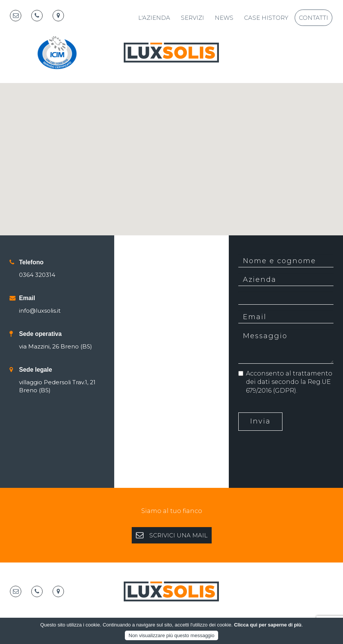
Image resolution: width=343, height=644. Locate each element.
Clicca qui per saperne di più (268, 625)
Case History (266, 18)
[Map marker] (58, 16)
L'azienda (154, 18)
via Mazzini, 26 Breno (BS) (56, 346)
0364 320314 (37, 275)
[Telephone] (37, 16)
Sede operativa (40, 334)
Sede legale (36, 370)
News (224, 18)
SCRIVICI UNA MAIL (172, 535)
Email (27, 298)
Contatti (313, 18)
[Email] (16, 16)
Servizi (192, 18)
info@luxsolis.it (40, 311)
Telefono (31, 262)
